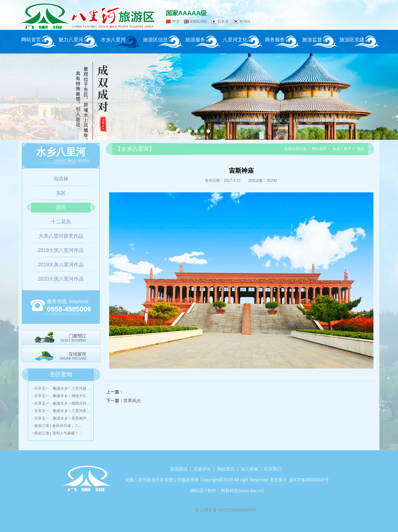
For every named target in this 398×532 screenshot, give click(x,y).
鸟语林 (61, 179)
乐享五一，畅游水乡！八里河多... (62, 411)
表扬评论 (202, 469)
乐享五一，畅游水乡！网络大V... (61, 396)
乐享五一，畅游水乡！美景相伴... (62, 418)
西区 (61, 207)
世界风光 (132, 401)
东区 (61, 193)
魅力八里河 (71, 40)
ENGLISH (199, 21)
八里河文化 (235, 40)
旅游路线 (179, 469)
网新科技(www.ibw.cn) (242, 491)
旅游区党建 (352, 40)
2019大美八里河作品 (61, 265)
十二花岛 (61, 222)
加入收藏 (249, 469)
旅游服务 (195, 40)
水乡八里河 (113, 40)
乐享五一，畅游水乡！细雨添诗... (62, 403)
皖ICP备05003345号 (309, 480)
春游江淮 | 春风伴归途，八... (58, 426)
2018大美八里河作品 (61, 250)
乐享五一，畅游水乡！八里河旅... (62, 388)
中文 (176, 21)
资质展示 (278, 480)
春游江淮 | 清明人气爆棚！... (58, 433)
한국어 (245, 21)
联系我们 (273, 469)
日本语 (223, 21)
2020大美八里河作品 (61, 279)
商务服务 (275, 40)
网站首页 (31, 40)
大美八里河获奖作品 (61, 236)
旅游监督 (312, 40)
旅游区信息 (155, 40)
